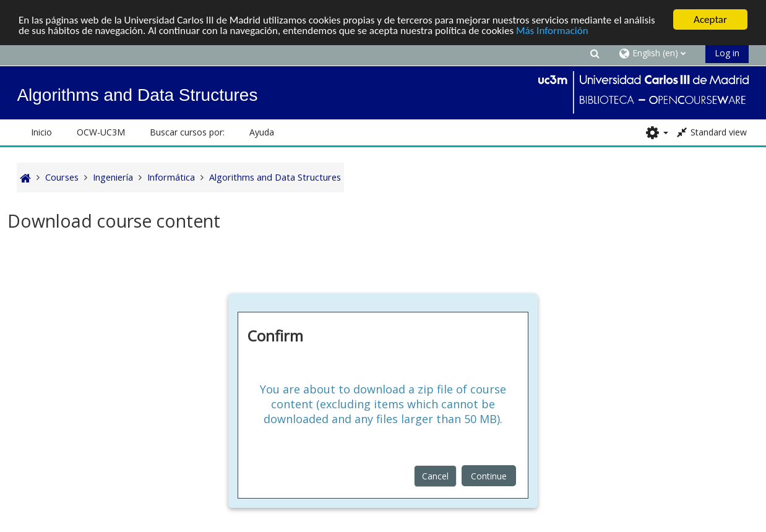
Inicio (41, 132)
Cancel (435, 476)
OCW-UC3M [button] (101, 132)
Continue (489, 476)
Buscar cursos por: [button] (187, 132)
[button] (595, 53)
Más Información (552, 31)
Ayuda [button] (262, 132)
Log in (727, 53)
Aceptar (710, 19)
